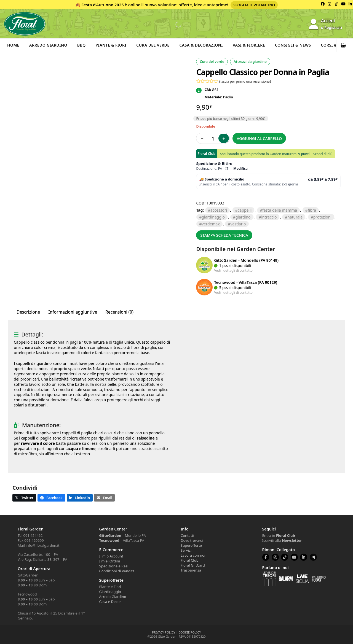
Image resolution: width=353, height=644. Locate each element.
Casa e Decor (110, 602)
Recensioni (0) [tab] (119, 312)
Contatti (187, 535)
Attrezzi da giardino (250, 62)
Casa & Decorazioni (201, 45)
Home (13, 45)
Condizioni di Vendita (117, 571)
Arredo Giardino (48, 45)
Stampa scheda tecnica (224, 235)
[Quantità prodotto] (213, 138)
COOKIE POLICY (190, 632)
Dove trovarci (192, 540)
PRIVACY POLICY (164, 632)
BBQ (81, 45)
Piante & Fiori (111, 45)
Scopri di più (323, 154)
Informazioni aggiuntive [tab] (73, 312)
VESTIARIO (238, 224)
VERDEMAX (211, 224)
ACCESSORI (219, 210)
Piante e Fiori (110, 587)
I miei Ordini (110, 561)
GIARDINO (243, 217)
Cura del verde (153, 45)
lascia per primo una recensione (245, 81)
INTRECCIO (269, 217)
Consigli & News (293, 45)
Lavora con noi (193, 555)
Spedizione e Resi (114, 566)
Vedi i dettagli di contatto (233, 270)
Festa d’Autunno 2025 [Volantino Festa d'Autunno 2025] (103, 5)
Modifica (240, 169)
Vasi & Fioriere (249, 45)
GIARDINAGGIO (213, 217)
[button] (345, 45)
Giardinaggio (110, 592)
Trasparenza (191, 570)
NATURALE (295, 217)
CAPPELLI (245, 210)
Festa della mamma (280, 210)
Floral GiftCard (193, 565)
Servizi (186, 550)
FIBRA (312, 210)
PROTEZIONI (322, 217)
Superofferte (191, 545)
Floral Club (190, 560)
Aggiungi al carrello (259, 138)
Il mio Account (111, 556)
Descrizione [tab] (28, 312)
